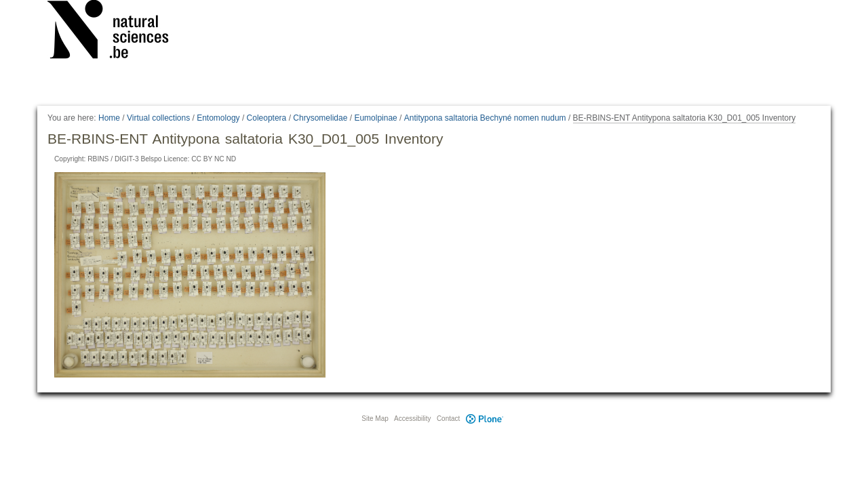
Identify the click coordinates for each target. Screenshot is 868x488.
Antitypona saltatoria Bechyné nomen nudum (485, 118)
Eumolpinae (375, 118)
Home (109, 118)
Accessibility (412, 419)
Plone (484, 419)
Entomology (218, 118)
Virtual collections (158, 118)
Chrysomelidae (320, 118)
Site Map (375, 419)
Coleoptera (267, 118)
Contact (448, 419)
